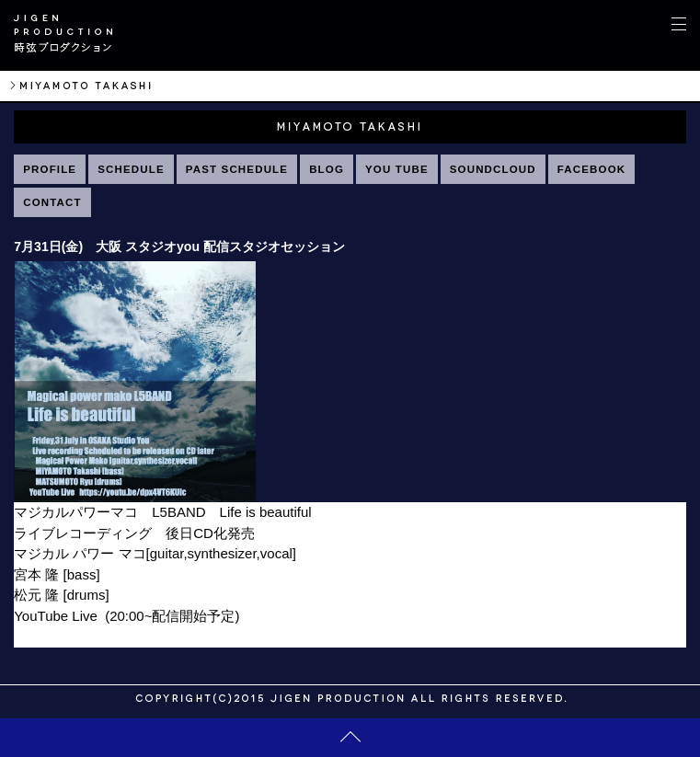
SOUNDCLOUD (493, 169)
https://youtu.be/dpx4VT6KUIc (105, 636)
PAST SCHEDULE (237, 169)
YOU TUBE (397, 169)
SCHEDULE (131, 169)
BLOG (327, 169)
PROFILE (50, 169)
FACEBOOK (591, 169)
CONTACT (52, 202)
